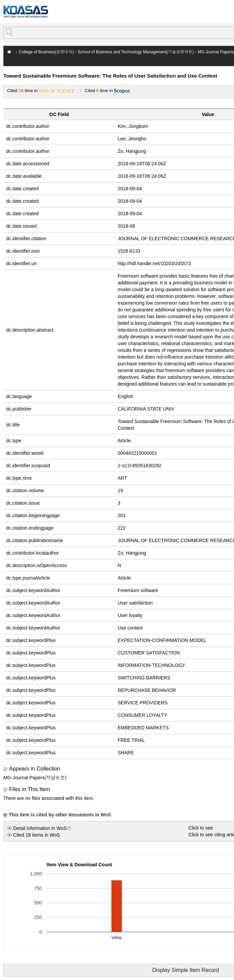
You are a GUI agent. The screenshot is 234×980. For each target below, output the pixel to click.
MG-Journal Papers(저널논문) (35, 778)
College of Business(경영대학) (46, 52)
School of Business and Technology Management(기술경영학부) (136, 52)
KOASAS (26, 12)
